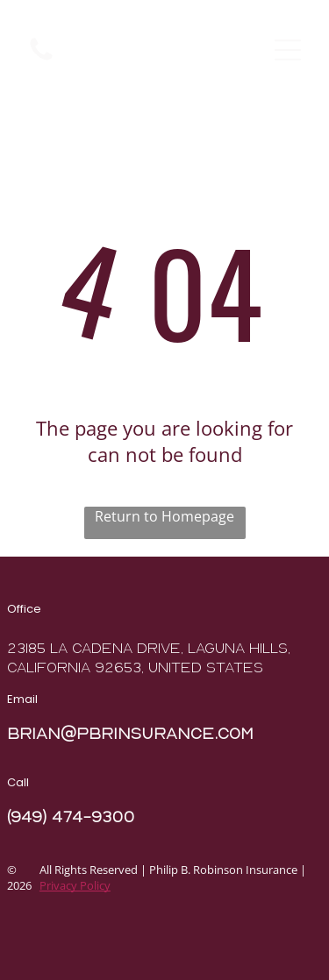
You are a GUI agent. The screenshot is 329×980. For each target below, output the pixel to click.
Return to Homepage (164, 516)
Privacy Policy (75, 885)
